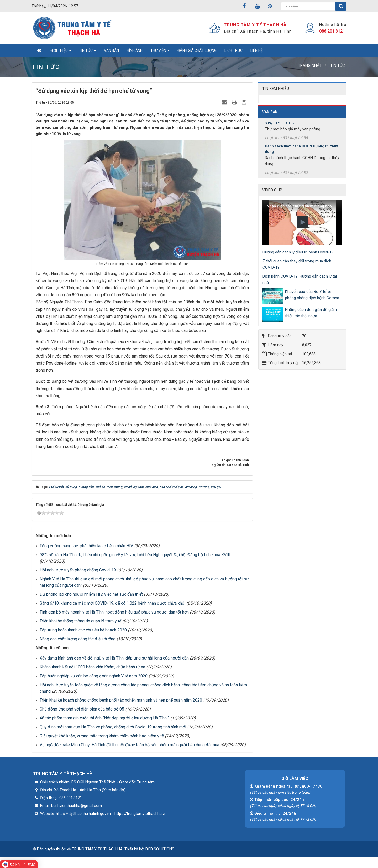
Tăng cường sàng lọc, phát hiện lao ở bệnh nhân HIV (86, 546)
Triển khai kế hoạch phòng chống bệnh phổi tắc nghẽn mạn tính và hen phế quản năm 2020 (121, 700)
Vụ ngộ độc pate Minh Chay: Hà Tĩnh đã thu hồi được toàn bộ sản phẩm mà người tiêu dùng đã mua (129, 745)
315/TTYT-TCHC (279, 131)
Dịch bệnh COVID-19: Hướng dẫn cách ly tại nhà (300, 279)
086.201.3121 (332, 31)
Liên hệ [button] (257, 50)
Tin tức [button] (88, 52)
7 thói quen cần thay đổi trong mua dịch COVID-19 (297, 264)
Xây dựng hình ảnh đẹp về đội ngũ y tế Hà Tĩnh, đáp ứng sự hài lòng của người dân (114, 658)
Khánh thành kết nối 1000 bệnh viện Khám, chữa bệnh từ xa (92, 667)
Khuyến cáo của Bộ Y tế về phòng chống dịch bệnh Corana (312, 295)
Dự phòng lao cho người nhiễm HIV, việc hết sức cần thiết (91, 594)
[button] (302, 222)
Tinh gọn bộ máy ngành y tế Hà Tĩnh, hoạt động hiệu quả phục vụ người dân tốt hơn (114, 612)
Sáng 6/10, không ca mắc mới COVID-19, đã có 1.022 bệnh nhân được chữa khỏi (112, 603)
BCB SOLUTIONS (160, 849)
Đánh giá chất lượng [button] (197, 50)
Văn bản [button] (111, 50)
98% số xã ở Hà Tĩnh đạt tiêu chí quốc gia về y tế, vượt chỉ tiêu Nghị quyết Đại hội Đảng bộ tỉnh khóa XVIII (135, 555)
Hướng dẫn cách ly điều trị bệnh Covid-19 (298, 252)
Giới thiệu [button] (61, 52)
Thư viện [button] (160, 52)
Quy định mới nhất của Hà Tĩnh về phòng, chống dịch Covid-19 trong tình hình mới (113, 727)
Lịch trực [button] (233, 50)
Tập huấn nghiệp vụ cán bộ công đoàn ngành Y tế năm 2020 (94, 676)
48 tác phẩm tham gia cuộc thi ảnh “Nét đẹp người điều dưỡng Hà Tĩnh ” (104, 718)
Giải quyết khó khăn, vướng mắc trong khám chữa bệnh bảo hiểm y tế (102, 736)
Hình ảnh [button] (135, 50)
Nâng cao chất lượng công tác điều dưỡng (78, 639)
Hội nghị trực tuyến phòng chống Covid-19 (78, 570)
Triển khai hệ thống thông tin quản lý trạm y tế (80, 621)
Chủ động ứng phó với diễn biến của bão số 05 (82, 709)
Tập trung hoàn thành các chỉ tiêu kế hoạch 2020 (83, 630)
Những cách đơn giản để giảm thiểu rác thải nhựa (311, 313)
